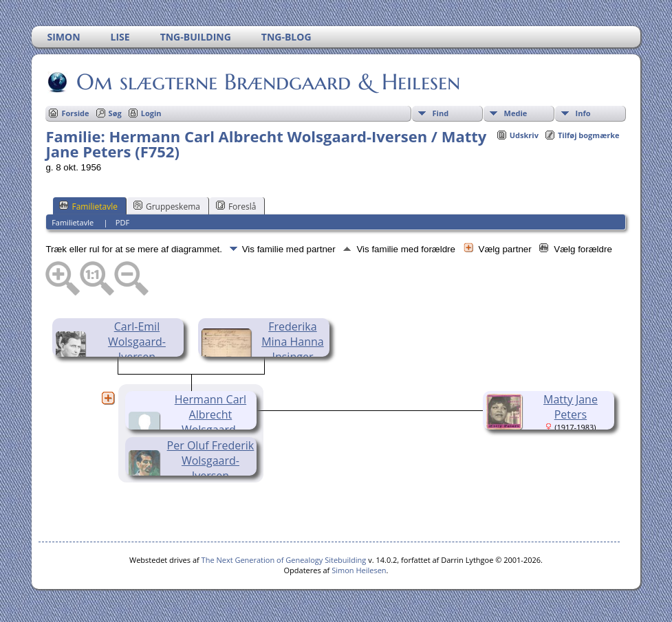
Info (583, 113)
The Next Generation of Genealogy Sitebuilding (284, 560)
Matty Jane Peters (571, 407)
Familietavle (88, 206)
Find (441, 113)
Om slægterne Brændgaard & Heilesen (267, 82)
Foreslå (236, 206)
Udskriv (524, 135)
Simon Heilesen (359, 570)
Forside (75, 113)
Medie (516, 113)
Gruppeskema (167, 206)
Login (151, 113)
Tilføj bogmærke (589, 135)
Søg (115, 113)
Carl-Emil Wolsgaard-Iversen (137, 342)
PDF (122, 222)
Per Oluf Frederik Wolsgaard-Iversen (211, 460)
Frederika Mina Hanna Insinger (293, 342)
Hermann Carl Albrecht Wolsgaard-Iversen (210, 422)
